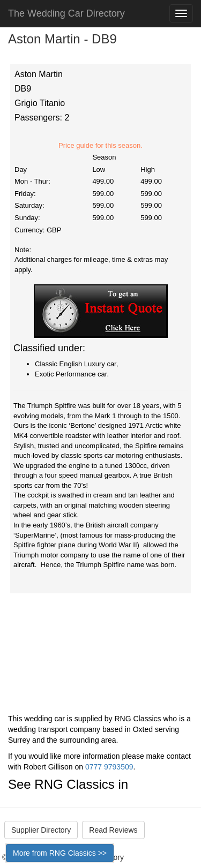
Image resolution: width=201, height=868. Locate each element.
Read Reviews (113, 830)
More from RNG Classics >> (60, 853)
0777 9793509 (109, 767)
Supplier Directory (41, 830)
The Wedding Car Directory (66, 13)
